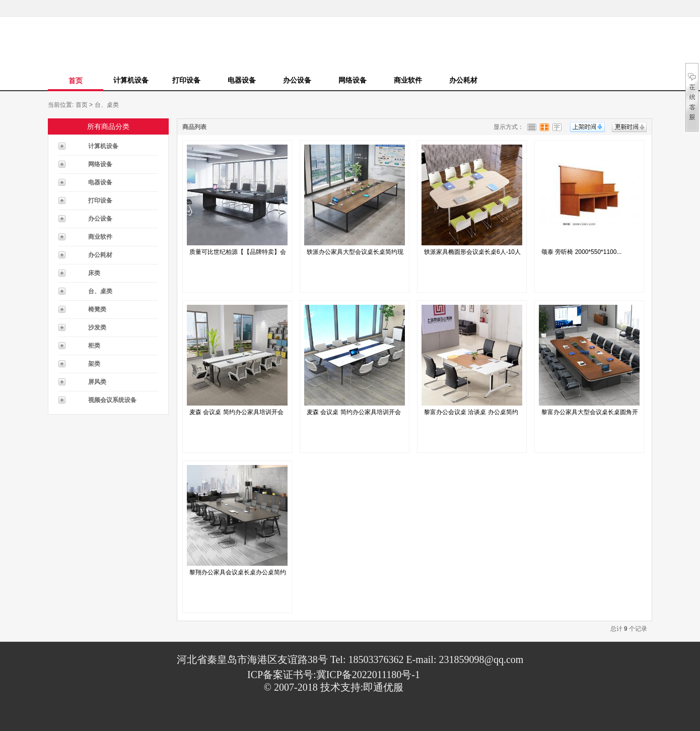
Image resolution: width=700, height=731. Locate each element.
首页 (76, 81)
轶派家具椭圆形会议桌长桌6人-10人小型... (472, 254)
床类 (94, 273)
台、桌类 (107, 105)
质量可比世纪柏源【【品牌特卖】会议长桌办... (238, 254)
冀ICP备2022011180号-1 (368, 675)
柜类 (94, 346)
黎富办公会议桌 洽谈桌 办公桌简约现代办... (471, 415)
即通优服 (383, 687)
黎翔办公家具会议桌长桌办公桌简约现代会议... (238, 575)
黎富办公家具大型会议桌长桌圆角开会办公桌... (590, 415)
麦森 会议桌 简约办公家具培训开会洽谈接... (236, 415)
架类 (94, 364)
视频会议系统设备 (112, 400)
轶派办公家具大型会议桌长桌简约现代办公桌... (355, 254)
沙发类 (97, 327)
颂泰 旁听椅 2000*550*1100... (581, 252)
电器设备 (242, 80)
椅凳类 (97, 309)
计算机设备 (131, 80)
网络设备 (353, 80)
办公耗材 (463, 80)
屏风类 (97, 382)
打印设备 (186, 80)
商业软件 (408, 80)
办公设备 (297, 80)
